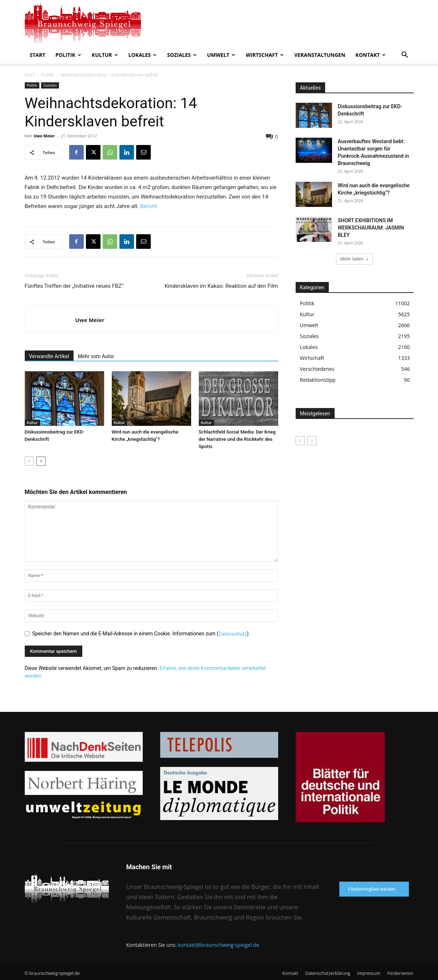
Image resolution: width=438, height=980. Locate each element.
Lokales (143, 55)
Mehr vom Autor (96, 356)
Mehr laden (354, 259)
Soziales (182, 55)
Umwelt (221, 55)
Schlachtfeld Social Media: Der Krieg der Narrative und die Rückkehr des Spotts (237, 439)
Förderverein (400, 973)
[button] (405, 56)
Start (38, 55)
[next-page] (41, 461)
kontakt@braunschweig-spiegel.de (218, 945)
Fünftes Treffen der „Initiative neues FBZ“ (74, 286)
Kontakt (370, 55)
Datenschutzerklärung (328, 973)
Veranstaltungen (320, 55)
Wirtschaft (265, 55)
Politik (68, 55)
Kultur (105, 55)
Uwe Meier (44, 136)
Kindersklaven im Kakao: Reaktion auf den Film (221, 286)
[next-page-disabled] (312, 441)
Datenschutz (233, 634)
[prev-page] (29, 461)
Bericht (149, 206)
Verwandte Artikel (49, 356)
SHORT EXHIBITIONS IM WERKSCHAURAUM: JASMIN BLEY (371, 228)
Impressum (369, 973)
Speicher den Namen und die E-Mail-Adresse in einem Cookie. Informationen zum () (141, 634)
